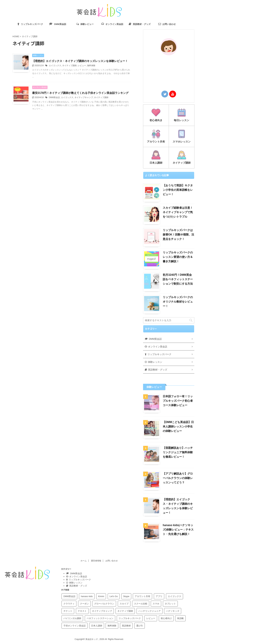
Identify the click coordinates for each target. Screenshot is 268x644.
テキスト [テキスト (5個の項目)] (82, 611)
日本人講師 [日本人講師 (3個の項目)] (97, 626)
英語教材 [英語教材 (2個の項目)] (126, 626)
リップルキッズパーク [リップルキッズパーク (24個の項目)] (130, 618)
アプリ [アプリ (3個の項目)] (159, 596)
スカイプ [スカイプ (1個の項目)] (124, 604)
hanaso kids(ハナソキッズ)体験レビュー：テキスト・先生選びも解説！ (178, 530)
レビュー (82, 66)
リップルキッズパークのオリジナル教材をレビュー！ (178, 302)
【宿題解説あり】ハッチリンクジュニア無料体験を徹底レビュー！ (178, 452)
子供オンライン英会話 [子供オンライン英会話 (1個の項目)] (75, 626)
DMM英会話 (54, 97)
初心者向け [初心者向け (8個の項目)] (166, 618)
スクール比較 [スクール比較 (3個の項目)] (141, 604)
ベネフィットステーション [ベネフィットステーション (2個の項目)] (100, 618)
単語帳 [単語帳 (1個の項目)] (180, 618)
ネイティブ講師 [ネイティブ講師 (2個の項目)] (125, 611)
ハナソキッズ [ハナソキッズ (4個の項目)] (173, 611)
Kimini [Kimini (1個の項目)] (101, 596)
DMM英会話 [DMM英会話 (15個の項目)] (69, 596)
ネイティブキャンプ (84, 97)
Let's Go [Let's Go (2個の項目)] (114, 596)
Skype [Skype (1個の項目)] (126, 596)
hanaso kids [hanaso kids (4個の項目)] (87, 596)
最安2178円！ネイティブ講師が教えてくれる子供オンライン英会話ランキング (80, 93)
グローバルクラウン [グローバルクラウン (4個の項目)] (104, 604)
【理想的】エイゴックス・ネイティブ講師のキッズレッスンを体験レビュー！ (80, 61)
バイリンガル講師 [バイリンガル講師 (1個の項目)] (72, 618)
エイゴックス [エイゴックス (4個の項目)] (175, 596)
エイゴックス (55, 66)
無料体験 (91, 66)
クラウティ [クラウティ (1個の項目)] (69, 604)
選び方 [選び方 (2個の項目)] (140, 626)
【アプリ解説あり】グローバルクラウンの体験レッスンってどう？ (178, 478)
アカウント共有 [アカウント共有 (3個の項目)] (142, 596)
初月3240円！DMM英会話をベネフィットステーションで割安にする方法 (178, 279)
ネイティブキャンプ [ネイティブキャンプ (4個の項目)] (102, 611)
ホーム (84, 561)
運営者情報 (96, 561)
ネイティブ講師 (69, 66)
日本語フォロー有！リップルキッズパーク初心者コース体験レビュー (178, 401)
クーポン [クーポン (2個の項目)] (84, 604)
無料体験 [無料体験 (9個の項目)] (112, 626)
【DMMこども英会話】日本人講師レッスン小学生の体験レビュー (178, 427)
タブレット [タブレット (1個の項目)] (170, 604)
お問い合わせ (112, 561)
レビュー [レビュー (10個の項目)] (151, 618)
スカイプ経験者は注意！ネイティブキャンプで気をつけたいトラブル (178, 212)
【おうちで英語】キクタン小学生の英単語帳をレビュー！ (178, 190)
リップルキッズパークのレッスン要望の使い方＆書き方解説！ (178, 257)
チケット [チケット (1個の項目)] (68, 611)
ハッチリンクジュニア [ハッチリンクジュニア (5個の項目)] (150, 611)
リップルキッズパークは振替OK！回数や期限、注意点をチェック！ (178, 235)
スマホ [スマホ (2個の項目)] (156, 604)
